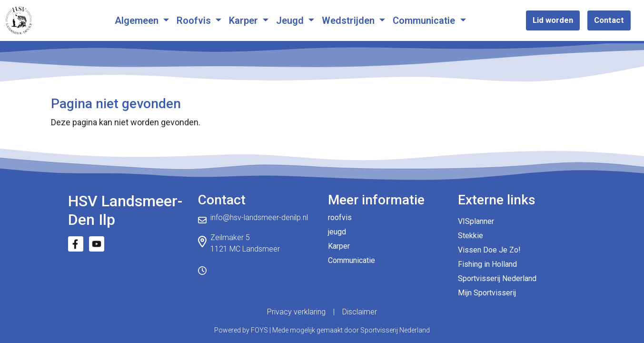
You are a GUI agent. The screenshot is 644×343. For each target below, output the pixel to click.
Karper (245, 20)
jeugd (337, 232)
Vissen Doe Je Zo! (489, 250)
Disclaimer (360, 312)
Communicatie (425, 20)
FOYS (259, 330)
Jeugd (291, 20)
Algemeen (138, 20)
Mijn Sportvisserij (487, 293)
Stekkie (471, 236)
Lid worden (553, 20)
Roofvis (195, 20)
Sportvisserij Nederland (497, 278)
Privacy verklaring (296, 312)
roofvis (340, 217)
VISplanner (476, 221)
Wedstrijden (349, 20)
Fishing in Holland (487, 264)
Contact (609, 20)
